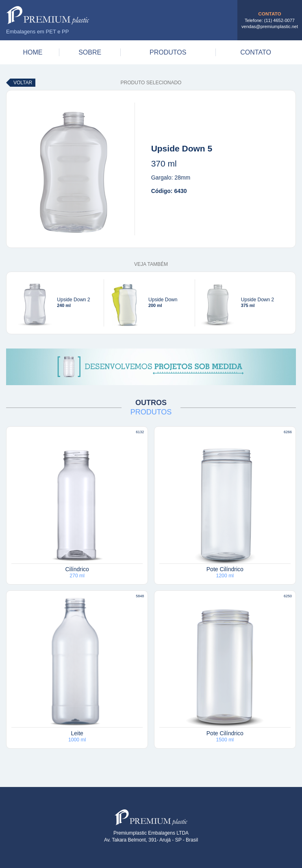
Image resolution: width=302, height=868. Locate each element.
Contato (256, 52)
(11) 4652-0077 (279, 20)
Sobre (90, 52)
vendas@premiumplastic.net (270, 26)
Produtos (168, 52)
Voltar (23, 83)
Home (33, 52)
